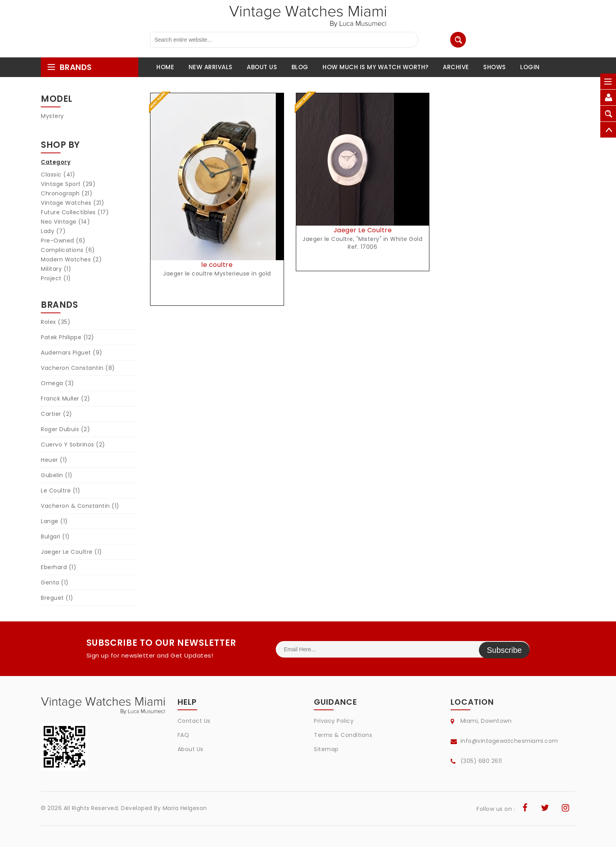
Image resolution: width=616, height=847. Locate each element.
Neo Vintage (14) (65, 222)
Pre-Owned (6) (63, 241)
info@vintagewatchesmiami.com (509, 741)
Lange (54, 521)
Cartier (57, 414)
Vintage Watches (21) (72, 203)
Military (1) (56, 269)
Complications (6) (68, 250)
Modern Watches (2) (71, 259)
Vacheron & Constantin (80, 506)
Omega (58, 383)
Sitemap (326, 749)
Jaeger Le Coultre (71, 552)
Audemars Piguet (72, 353)
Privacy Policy (334, 721)
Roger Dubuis (65, 429)
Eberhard (59, 567)
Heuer (54, 460)
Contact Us (194, 721)
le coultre (217, 265)
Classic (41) (58, 175)
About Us (191, 749)
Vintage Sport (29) (68, 184)
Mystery (52, 116)
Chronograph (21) (67, 193)
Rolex (56, 322)
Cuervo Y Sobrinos (73, 445)
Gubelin (57, 475)
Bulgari (55, 536)
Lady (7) (53, 231)
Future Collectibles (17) (75, 212)
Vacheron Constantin (78, 368)
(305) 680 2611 (481, 761)
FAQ (183, 735)
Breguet (57, 598)
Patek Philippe (68, 337)
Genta (55, 582)
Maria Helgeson (185, 808)
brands (69, 67)
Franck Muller (66, 399)
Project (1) (56, 278)
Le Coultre (60, 491)
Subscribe (504, 649)
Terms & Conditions (343, 735)
